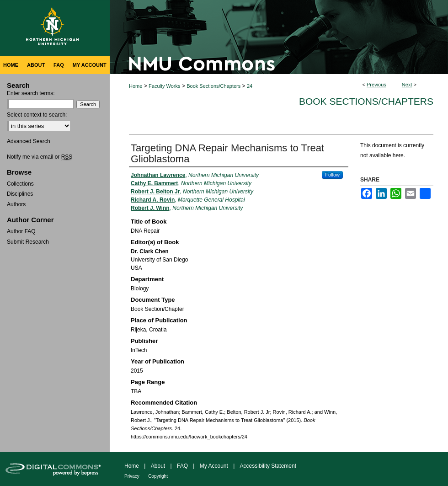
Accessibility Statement (268, 466)
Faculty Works (164, 86)
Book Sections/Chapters (213, 86)
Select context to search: (37, 115)
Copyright (158, 476)
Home (136, 86)
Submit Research (28, 242)
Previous (376, 85)
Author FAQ (21, 231)
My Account (214, 466)
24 (250, 86)
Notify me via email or (40, 157)
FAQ (182, 466)
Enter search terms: (31, 93)
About (158, 466)
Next (407, 85)
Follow (332, 175)
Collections (20, 184)
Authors (16, 204)
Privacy (132, 476)
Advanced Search (29, 141)
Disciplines (20, 194)
